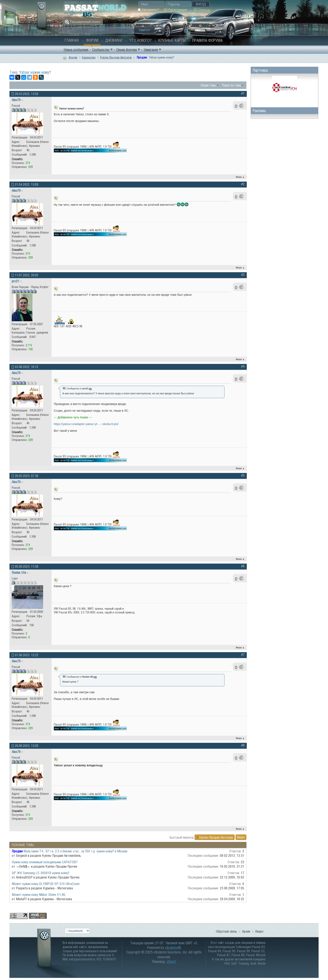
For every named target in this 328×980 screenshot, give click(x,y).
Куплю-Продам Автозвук (116, 57)
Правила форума (207, 40)
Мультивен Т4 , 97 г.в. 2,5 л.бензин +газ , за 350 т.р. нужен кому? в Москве (75, 851)
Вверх (240, 177)
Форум (92, 40)
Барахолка (89, 57)
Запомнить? (148, 10)
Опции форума (127, 50)
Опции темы (209, 85)
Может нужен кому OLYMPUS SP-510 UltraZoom (46, 884)
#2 (243, 184)
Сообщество (101, 50)
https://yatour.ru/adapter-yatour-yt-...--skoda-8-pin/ (86, 424)
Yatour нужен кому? (35, 72)
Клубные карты (172, 40)
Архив (246, 931)
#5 (243, 475)
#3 (243, 275)
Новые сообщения (76, 50)
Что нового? (140, 40)
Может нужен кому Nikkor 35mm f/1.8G (38, 895)
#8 (243, 745)
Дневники (114, 40)
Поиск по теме (232, 85)
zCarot (171, 962)
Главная (72, 40)
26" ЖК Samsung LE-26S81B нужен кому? (41, 873)
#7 (243, 655)
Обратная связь (226, 931)
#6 (243, 566)
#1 (243, 93)
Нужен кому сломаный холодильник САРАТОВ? (45, 862)
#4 (243, 366)
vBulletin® (173, 948)
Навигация (151, 50)
